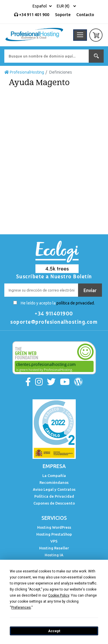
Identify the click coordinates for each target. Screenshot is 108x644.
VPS (54, 541)
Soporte (63, 15)
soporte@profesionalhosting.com (54, 322)
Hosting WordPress (54, 527)
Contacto (85, 15)
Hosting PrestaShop (54, 534)
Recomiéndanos (54, 482)
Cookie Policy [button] (59, 595)
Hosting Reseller (54, 548)
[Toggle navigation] (80, 35)
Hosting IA (54, 555)
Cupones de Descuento (54, 503)
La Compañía (54, 476)
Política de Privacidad (54, 496)
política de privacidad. (76, 303)
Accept (54, 631)
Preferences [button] (21, 607)
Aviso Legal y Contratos (54, 489)
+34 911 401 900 (32, 15)
